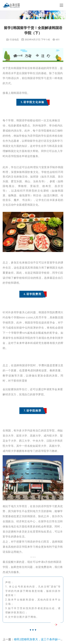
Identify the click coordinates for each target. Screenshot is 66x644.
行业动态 (14, 40)
